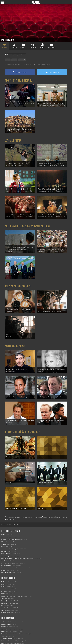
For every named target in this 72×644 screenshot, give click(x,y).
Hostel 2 (3, 572)
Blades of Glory (5, 591)
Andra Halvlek (5, 596)
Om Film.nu (4, 610)
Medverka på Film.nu (6, 617)
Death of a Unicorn (6, 542)
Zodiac (3, 586)
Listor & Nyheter (13, 139)
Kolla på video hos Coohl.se (18, 281)
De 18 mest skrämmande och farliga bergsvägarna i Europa (15, 629)
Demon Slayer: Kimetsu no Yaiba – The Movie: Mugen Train (15, 546)
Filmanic (3, 622)
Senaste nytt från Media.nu (18, 81)
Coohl (3, 624)
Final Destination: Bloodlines (8, 551)
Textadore (4, 636)
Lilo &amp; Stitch (5, 558)
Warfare (3, 534)
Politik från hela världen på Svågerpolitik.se (27, 222)
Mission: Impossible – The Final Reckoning (11, 556)
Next (2, 593)
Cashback (4, 577)
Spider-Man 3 (5, 598)
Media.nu (4, 638)
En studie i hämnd (6, 601)
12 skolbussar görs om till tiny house (10, 626)
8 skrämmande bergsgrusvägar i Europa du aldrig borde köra (16, 633)
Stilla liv (3, 582)
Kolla (3, 631)
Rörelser (3, 530)
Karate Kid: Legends (6, 560)
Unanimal (4, 532)
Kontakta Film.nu (6, 612)
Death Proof (4, 579)
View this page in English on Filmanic (15, 55)
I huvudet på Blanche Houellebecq (10, 527)
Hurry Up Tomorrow (6, 553)
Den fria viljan (5, 589)
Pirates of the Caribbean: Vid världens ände (12, 584)
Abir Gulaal (4, 539)
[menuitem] (3, 513)
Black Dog (4, 523)
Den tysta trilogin (5, 544)
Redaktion (4, 615)
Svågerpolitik (5, 641)
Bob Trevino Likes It (6, 525)
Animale (3, 549)
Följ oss (3, 619)
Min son (3, 574)
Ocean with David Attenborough (9, 537)
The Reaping (4, 570)
